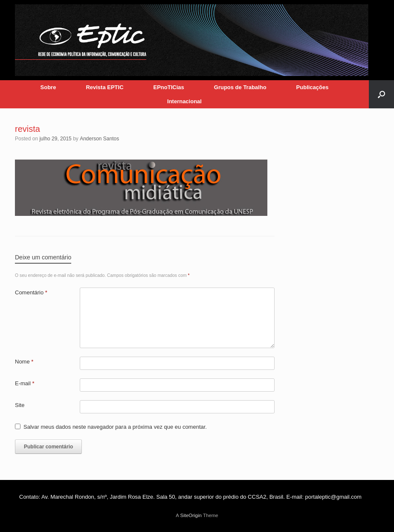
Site (20, 405)
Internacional (184, 101)
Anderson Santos (99, 139)
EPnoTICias (169, 87)
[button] (381, 94)
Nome (24, 362)
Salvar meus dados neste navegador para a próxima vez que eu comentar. (115, 427)
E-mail (25, 383)
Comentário (31, 292)
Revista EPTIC (104, 87)
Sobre (48, 87)
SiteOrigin (191, 515)
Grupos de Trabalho (240, 87)
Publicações (313, 87)
